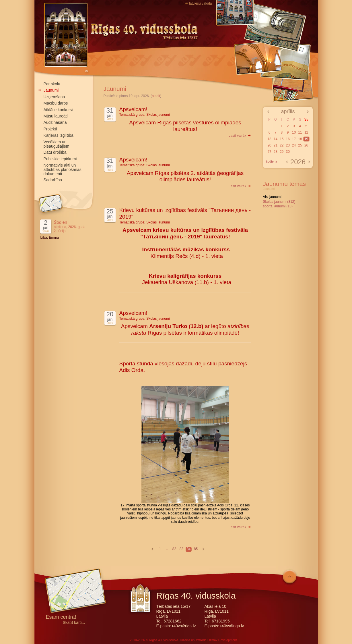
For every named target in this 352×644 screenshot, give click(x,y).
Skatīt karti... (74, 623)
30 (288, 152)
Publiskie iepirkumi (60, 159)
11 (300, 132)
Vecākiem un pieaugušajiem (57, 144)
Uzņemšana (54, 97)
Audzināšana (55, 122)
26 (306, 145)
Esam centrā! (61, 617)
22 (282, 145)
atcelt (156, 96)
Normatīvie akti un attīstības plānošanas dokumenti (63, 169)
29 (282, 152)
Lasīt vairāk (240, 136)
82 (174, 549)
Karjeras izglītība (59, 135)
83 (181, 549)
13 (269, 139)
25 (300, 145)
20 (269, 145)
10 (294, 132)
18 (300, 139)
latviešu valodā (200, 3)
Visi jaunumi (272, 197)
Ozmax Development (222, 640)
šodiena (272, 161)
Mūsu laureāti (56, 116)
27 (269, 152)
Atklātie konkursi (58, 110)
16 (288, 139)
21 (276, 145)
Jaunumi (51, 90)
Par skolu (52, 84)
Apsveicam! (133, 109)
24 (294, 145)
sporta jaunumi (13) (278, 206)
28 (276, 152)
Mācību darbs (56, 103)
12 (306, 132)
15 (282, 139)
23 (288, 145)
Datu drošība (55, 152)
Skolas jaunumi (158, 115)
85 (196, 549)
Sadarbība (53, 180)
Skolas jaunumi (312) (279, 202)
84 (189, 549)
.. (167, 549)
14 (276, 139)
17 (294, 139)
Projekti (50, 129)
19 (306, 139)
